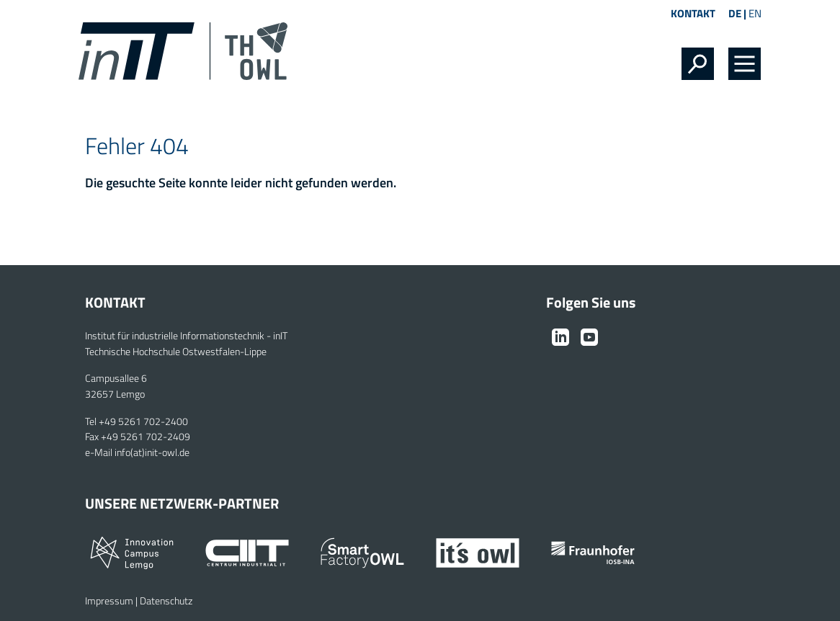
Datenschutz (166, 601)
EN (755, 13)
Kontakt (693, 13)
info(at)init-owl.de (152, 452)
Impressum (109, 601)
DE (735, 13)
